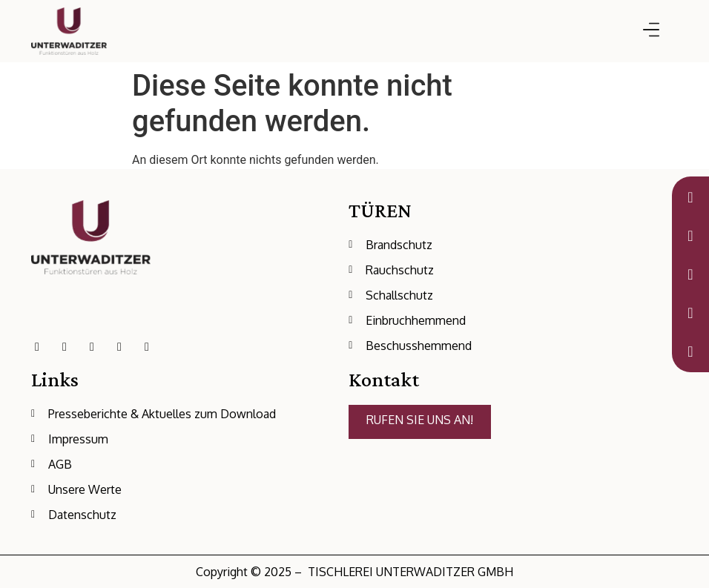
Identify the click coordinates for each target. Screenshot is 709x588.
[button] (651, 31)
